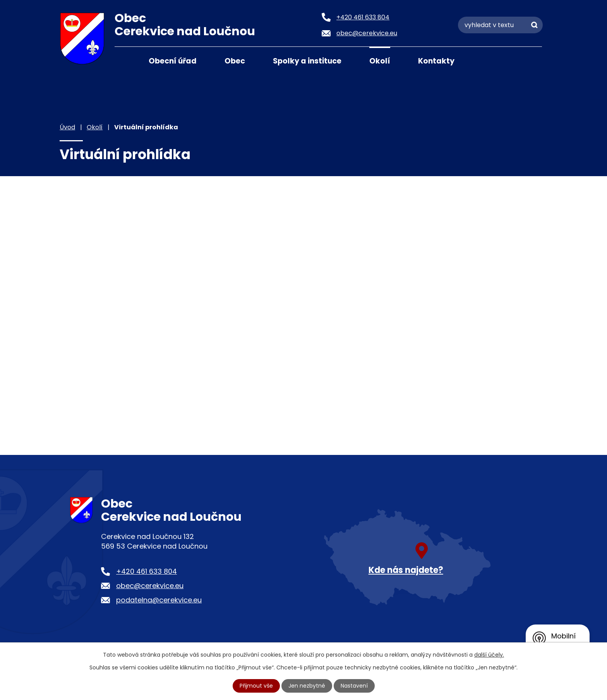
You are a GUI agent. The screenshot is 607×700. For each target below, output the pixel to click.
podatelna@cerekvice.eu (159, 600)
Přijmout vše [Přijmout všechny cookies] (256, 686)
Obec (235, 61)
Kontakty (436, 61)
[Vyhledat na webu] (500, 25)
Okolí (380, 61)
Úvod (124, 60)
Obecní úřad (173, 61)
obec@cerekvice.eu (150, 586)
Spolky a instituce (307, 61)
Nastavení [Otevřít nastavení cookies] (354, 686)
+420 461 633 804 (147, 571)
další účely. (489, 655)
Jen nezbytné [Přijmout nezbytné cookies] (307, 686)
